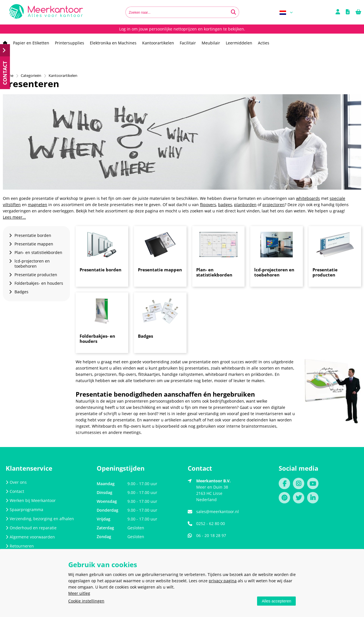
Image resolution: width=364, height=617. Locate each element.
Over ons (16, 482)
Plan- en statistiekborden (214, 272)
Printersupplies (70, 43)
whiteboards (308, 198)
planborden (245, 205)
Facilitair (188, 43)
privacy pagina (223, 581)
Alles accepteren (276, 601)
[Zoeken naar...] (233, 12)
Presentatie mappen (160, 270)
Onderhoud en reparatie (31, 528)
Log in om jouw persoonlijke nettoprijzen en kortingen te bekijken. (182, 29)
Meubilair (211, 43)
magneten (38, 205)
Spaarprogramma (24, 510)
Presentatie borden (101, 270)
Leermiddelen (239, 43)
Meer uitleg (79, 593)
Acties (264, 43)
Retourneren (20, 546)
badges (225, 205)
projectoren (274, 205)
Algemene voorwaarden (30, 537)
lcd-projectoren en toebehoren (274, 272)
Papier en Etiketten (31, 43)
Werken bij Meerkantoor (31, 500)
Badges (145, 336)
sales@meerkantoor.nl (218, 512)
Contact (15, 491)
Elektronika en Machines (113, 43)
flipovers (208, 205)
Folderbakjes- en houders (97, 339)
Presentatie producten (325, 272)
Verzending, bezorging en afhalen (40, 519)
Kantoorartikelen (158, 43)
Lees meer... (14, 217)
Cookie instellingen (86, 601)
